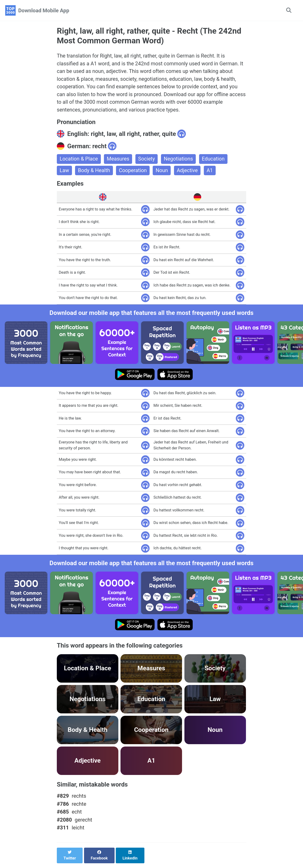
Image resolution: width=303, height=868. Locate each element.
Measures (119, 160)
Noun (163, 172)
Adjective (189, 172)
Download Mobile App (44, 11)
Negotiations (180, 160)
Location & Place (79, 160)
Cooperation (134, 172)
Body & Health (94, 172)
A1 (212, 172)
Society (148, 160)
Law (64, 172)
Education (215, 160)
